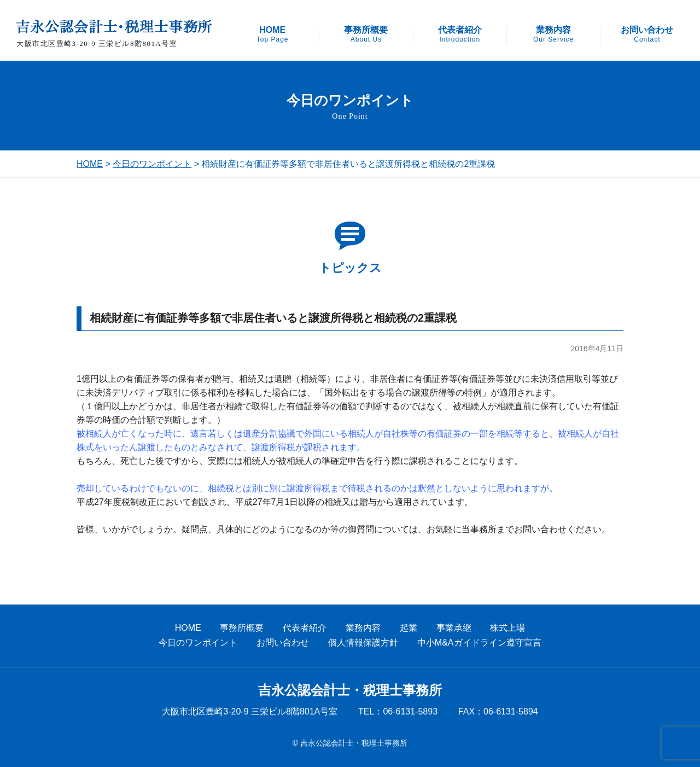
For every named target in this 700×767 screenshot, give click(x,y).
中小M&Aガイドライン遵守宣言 (479, 643)
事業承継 (454, 628)
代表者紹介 (460, 34)
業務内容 (553, 34)
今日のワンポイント (152, 164)
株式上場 (507, 628)
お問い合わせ (647, 34)
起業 (409, 628)
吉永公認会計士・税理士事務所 (350, 690)
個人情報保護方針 (363, 643)
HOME (273, 34)
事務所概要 (366, 34)
